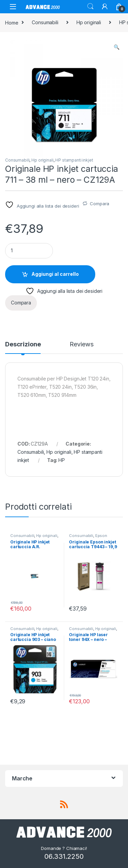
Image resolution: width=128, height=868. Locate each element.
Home (12, 22)
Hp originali (89, 22)
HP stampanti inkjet (74, 160)
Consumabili (45, 22)
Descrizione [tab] (23, 345)
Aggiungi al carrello (55, 274)
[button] (117, 47)
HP (62, 460)
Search (90, 6)
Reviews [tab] (81, 345)
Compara (99, 204)
